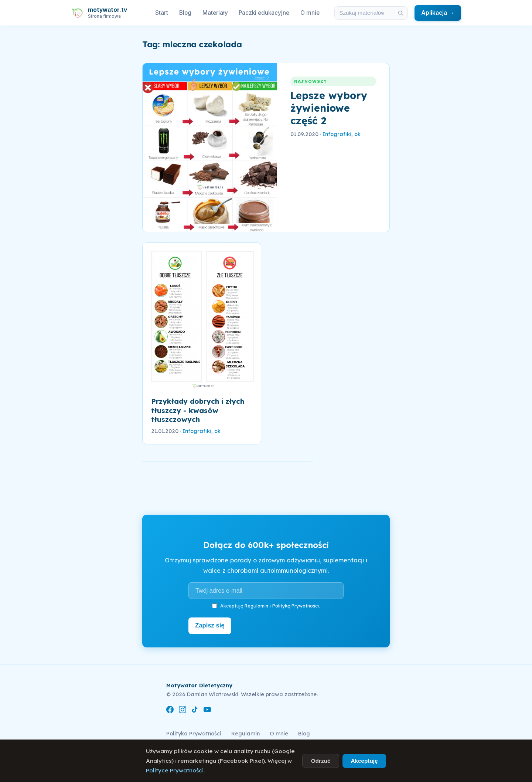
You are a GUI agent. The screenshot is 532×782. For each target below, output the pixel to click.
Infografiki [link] (337, 134)
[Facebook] (170, 710)
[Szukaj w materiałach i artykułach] (364, 13)
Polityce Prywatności (175, 770)
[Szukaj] (401, 13)
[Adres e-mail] (266, 590)
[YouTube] (207, 710)
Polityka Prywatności (194, 732)
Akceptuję (364, 761)
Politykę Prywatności (296, 606)
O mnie (310, 13)
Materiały (215, 13)
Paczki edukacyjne (264, 13)
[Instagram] (183, 710)
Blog (185, 13)
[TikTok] (195, 710)
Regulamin (256, 606)
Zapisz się (211, 625)
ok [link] (357, 134)
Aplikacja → (438, 13)
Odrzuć (321, 761)
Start (162, 13)
